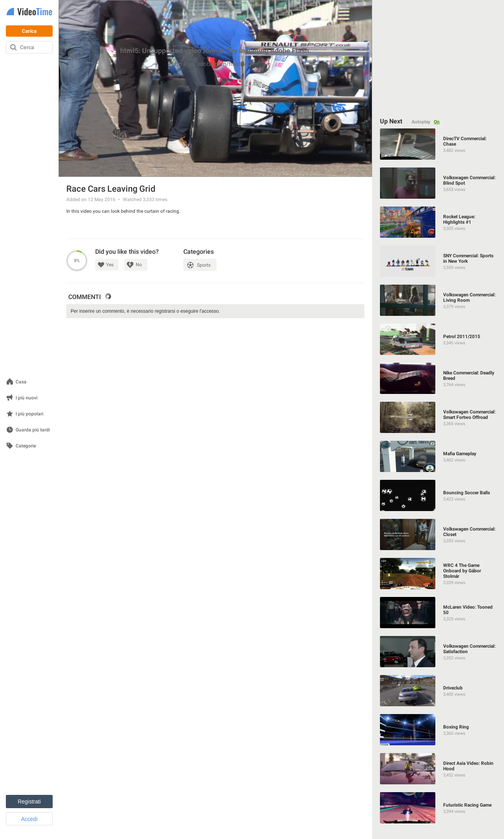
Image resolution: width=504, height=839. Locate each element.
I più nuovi (27, 398)
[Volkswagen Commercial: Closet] (438, 534)
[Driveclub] (438, 691)
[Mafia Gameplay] (438, 456)
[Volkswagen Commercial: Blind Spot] (438, 183)
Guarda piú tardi (33, 430)
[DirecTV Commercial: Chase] (438, 144)
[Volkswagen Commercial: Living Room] (438, 300)
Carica (29, 31)
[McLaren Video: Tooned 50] (438, 613)
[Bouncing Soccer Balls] (438, 495)
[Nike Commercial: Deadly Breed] (438, 378)
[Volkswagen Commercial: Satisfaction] (438, 652)
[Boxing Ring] (438, 730)
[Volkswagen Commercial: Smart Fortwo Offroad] (438, 417)
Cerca (27, 47)
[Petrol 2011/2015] (438, 339)
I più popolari (29, 414)
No (139, 265)
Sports (204, 265)
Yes (110, 265)
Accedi (29, 819)
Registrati (29, 802)
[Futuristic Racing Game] (438, 808)
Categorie (26, 446)
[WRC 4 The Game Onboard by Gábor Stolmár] (438, 574)
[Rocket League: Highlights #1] (438, 222)
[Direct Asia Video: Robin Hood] (438, 769)
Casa (21, 382)
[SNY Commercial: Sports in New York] (438, 261)
